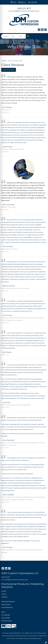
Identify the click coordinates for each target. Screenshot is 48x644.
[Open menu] (44, 36)
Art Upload (5, 615)
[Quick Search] (6, 36)
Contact (4, 597)
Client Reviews (7, 607)
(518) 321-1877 (24, 8)
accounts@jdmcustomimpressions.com (24, 11)
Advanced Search (8, 602)
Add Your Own (9, 70)
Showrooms (6, 604)
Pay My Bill (5, 618)
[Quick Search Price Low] (14, 36)
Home (4, 61)
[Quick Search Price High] (22, 36)
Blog (3, 612)
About (4, 594)
